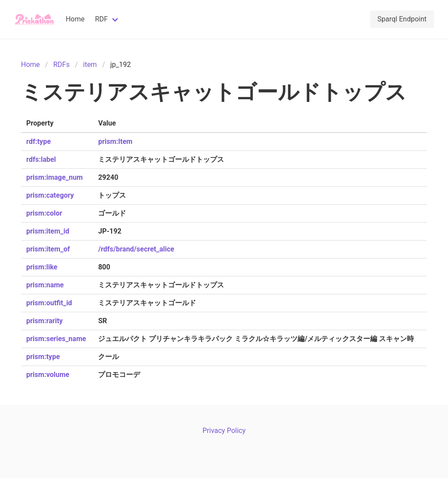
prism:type (43, 357)
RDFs (61, 65)
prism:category (50, 195)
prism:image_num (54, 177)
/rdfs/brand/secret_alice (136, 249)
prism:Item (115, 141)
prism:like (42, 267)
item (90, 65)
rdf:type (38, 141)
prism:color (44, 213)
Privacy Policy (224, 431)
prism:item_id (48, 231)
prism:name (45, 285)
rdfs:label (41, 159)
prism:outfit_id (49, 303)
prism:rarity (44, 321)
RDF (101, 19)
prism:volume (48, 375)
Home (75, 19)
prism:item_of (48, 249)
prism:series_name (56, 339)
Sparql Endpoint (402, 19)
